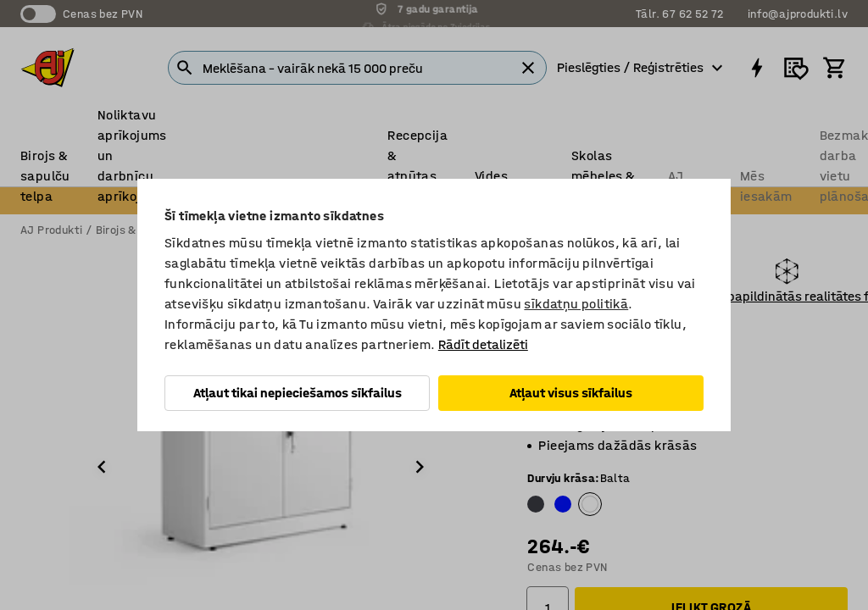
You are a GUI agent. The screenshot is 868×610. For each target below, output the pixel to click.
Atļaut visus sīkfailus (571, 393)
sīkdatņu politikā (576, 304)
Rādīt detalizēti (483, 344)
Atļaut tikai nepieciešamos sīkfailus (298, 393)
